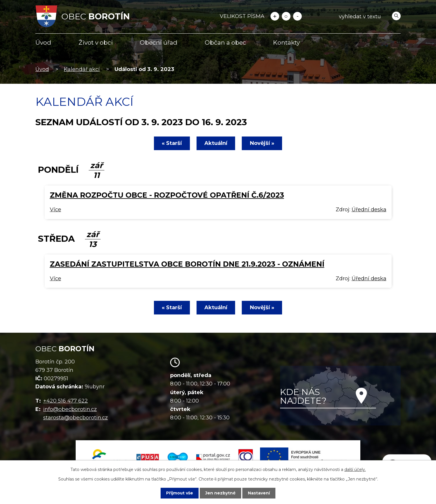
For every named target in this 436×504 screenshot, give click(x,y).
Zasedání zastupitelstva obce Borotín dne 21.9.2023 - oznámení (187, 264)
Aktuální (216, 143)
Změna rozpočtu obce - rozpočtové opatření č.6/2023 (167, 195)
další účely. (355, 470)
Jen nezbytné (221, 493)
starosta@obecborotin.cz (76, 418)
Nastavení (259, 493)
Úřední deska (369, 210)
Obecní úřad (159, 42)
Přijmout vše (180, 493)
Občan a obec (225, 42)
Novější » (262, 143)
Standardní (286, 16)
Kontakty (286, 42)
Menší (297, 16)
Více (56, 210)
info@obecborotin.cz (70, 409)
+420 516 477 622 (66, 401)
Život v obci (96, 42)
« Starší (171, 143)
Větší (275, 16)
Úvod (43, 42)
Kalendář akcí (82, 69)
